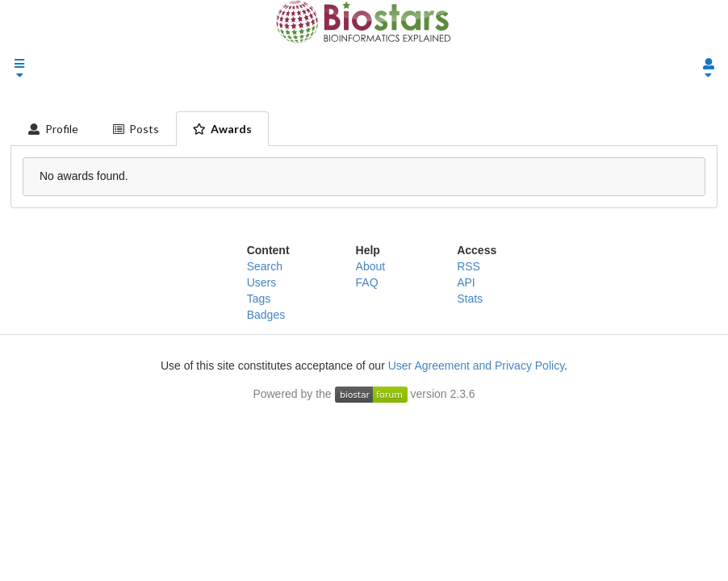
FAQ (367, 282)
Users (262, 282)
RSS (469, 266)
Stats (470, 299)
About (371, 266)
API (466, 282)
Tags (259, 299)
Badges (266, 315)
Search (265, 266)
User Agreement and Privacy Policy (476, 366)
